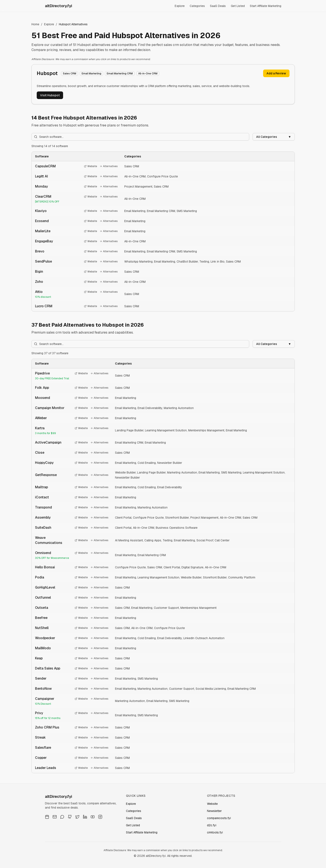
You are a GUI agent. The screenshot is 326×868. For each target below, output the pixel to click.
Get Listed (238, 6)
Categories (197, 6)
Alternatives (109, 166)
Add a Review (276, 73)
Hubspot (47, 73)
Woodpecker (45, 638)
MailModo (43, 648)
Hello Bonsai (45, 567)
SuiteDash (43, 528)
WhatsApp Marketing (138, 262)
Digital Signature (192, 567)
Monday (41, 186)
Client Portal (123, 518)
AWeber (41, 418)
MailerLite (43, 231)
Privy (39, 713)
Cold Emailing (147, 463)
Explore (180, 6)
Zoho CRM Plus (47, 727)
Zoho (39, 282)
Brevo (40, 251)
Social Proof (205, 540)
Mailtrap (41, 487)
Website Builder (125, 472)
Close (40, 453)
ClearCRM (43, 197)
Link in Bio (218, 262)
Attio (39, 292)
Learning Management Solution (166, 430)
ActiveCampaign (48, 442)
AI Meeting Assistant (129, 540)
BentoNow (43, 689)
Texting (204, 262)
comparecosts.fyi (219, 818)
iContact (42, 497)
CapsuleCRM (45, 166)
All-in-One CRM (135, 176)
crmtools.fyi (215, 832)
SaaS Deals (218, 6)
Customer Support (166, 608)
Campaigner (45, 699)
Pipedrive (42, 373)
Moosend (43, 398)
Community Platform (242, 577)
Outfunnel (43, 598)
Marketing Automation (179, 408)
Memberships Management (206, 430)
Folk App (42, 388)
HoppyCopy (44, 463)
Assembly (43, 517)
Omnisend (43, 553)
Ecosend (42, 221)
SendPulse (43, 261)
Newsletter (214, 811)
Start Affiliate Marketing (266, 6)
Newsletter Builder (170, 463)
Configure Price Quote (162, 176)
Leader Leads (46, 768)
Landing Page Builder (129, 430)
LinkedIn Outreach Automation (204, 638)
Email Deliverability (150, 408)
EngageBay (44, 241)
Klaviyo (41, 211)
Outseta (42, 608)
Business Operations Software (177, 528)
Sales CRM (132, 166)
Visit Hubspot (50, 95)
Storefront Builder (177, 518)
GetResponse (46, 475)
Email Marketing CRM (161, 211)
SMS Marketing (187, 211)
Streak (40, 737)
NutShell (42, 628)
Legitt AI (41, 176)
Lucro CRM (44, 306)
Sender (41, 678)
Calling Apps (153, 540)
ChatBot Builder (187, 262)
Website (91, 166)
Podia (40, 577)
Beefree (41, 618)
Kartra (40, 428)
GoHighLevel (45, 587)
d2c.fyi (212, 825)
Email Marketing (135, 211)
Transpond (43, 507)
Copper (41, 758)
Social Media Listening (211, 689)
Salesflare (43, 748)
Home (35, 24)
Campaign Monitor (50, 408)
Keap (39, 658)
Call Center (222, 540)
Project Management (138, 186)
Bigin (39, 272)
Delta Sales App (48, 668)
